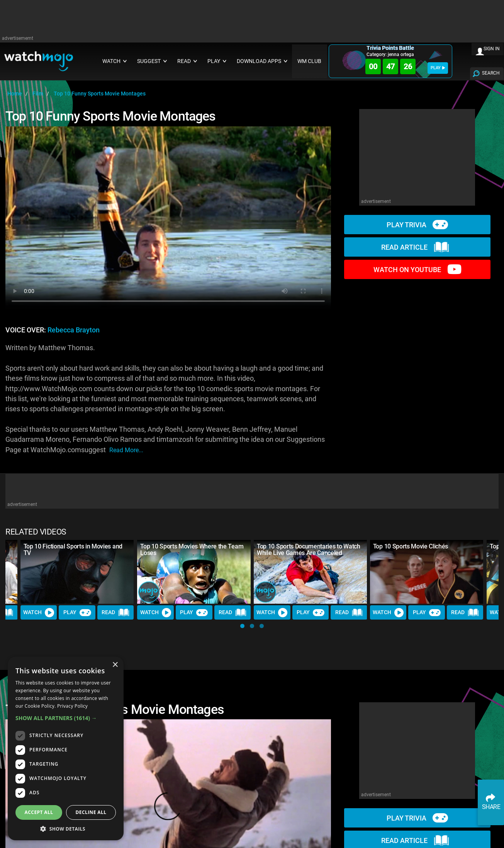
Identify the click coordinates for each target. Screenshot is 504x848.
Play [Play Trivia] (77, 613)
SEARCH (491, 73)
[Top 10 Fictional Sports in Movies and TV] (77, 572)
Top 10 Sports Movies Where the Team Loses (192, 550)
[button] (242, 626)
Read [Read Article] (116, 613)
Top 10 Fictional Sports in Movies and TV (73, 550)
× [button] (115, 665)
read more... (126, 450)
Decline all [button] (91, 812)
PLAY (438, 68)
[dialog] (66, 748)
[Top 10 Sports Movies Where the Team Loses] (194, 572)
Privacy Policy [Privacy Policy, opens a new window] (72, 706)
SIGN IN (492, 49)
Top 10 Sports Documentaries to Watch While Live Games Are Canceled (308, 550)
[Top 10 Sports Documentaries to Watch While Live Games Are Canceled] (311, 572)
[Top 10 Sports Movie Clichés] (427, 572)
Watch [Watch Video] (39, 613)
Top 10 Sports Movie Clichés (411, 546)
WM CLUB (309, 61)
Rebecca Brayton (74, 330)
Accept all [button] (39, 812)
